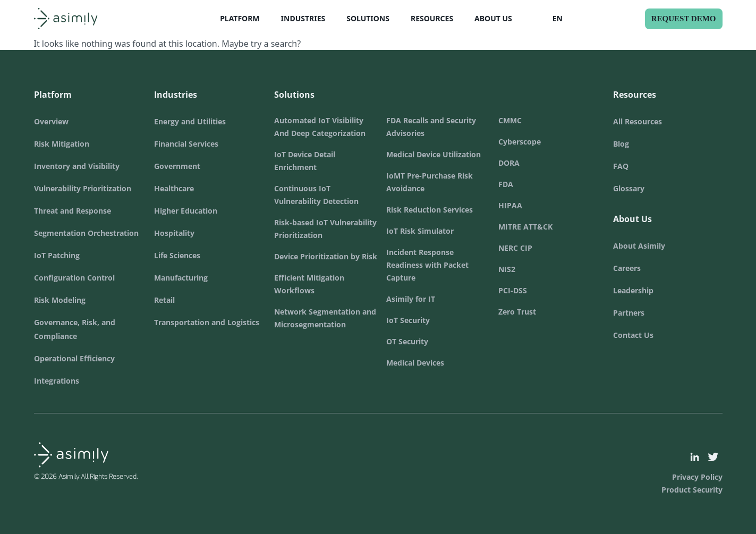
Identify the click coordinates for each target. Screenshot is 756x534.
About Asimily (639, 246)
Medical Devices (415, 363)
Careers (627, 268)
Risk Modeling (60, 300)
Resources (432, 18)
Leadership (633, 290)
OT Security (407, 341)
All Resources (638, 121)
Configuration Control (74, 278)
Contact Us (633, 335)
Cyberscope (520, 142)
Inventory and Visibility (77, 166)
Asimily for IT (411, 299)
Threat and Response (73, 211)
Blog (621, 144)
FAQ (621, 166)
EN (558, 18)
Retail (164, 300)
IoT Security (408, 320)
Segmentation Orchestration (86, 233)
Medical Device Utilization (434, 154)
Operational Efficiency (74, 358)
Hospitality (174, 233)
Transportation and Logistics (207, 322)
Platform (240, 18)
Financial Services (186, 144)
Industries (303, 18)
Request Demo (684, 19)
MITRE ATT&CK (525, 227)
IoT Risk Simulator (420, 231)
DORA (509, 163)
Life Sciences (177, 255)
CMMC (510, 120)
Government (177, 166)
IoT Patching (57, 255)
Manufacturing (181, 278)
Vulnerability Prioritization (83, 188)
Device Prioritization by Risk (326, 256)
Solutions (368, 18)
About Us (493, 18)
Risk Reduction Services (430, 210)
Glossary (629, 188)
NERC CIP (515, 248)
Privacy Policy (697, 477)
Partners (629, 313)
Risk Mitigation (62, 144)
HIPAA (510, 205)
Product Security (692, 490)
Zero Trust (517, 312)
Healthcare (174, 188)
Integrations (57, 381)
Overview (51, 121)
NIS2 (507, 269)
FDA (506, 184)
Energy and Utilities (190, 121)
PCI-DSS (513, 290)
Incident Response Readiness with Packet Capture (427, 265)
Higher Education (186, 211)
